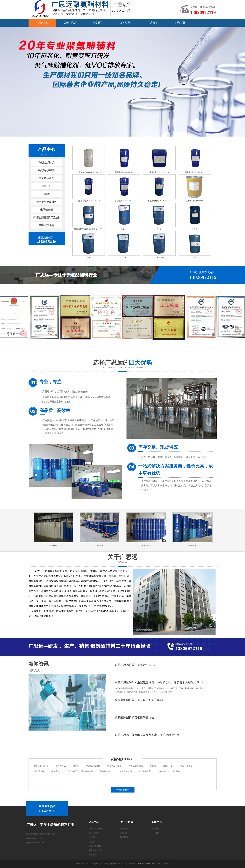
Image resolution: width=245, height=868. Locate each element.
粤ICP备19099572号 (146, 864)
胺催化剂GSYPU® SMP (88, 172)
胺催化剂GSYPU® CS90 (159, 172)
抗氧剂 (47, 194)
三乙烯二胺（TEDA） (195, 201)
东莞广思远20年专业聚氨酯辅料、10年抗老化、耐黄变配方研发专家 (157, 683)
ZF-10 (195, 229)
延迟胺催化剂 (145, 771)
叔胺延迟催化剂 (125, 771)
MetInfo (167, 864)
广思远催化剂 (73, 771)
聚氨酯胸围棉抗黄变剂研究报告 (134, 718)
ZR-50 (124, 229)
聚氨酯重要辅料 (95, 846)
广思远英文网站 (136, 766)
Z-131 (159, 229)
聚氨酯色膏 (105, 771)
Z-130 (124, 258)
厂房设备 (124, 833)
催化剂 (76, 766)
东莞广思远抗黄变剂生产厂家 (133, 665)
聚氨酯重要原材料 (47, 202)
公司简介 (124, 829)
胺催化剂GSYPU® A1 (124, 172)
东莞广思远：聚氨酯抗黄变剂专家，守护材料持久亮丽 (149, 735)
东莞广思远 (61, 766)
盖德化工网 (168, 766)
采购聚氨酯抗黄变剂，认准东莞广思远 (139, 700)
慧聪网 (153, 766)
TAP (89, 258)
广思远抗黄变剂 (86, 771)
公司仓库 (53, 546)
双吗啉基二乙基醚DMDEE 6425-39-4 (89, 229)
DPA (195, 258)
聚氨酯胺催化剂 (47, 163)
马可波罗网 (39, 771)
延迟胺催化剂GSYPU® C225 (88, 201)
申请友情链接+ (122, 790)
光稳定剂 (47, 186)
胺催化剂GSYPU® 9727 (195, 172)
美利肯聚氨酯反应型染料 (47, 217)
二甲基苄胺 (159, 258)
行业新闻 (155, 833)
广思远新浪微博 (93, 766)
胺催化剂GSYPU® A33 (124, 201)
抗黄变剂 (55, 771)
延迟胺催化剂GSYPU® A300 (159, 201)
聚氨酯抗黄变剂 (47, 170)
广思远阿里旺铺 (41, 766)
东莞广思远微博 (114, 766)
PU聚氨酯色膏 (46, 225)
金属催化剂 (47, 210)
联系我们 (124, 837)
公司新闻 (155, 829)
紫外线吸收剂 (47, 178)
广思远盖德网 (186, 766)
